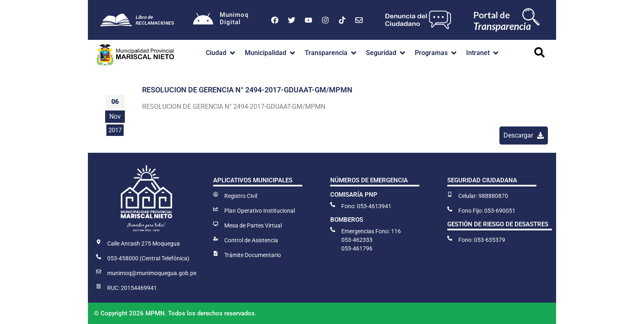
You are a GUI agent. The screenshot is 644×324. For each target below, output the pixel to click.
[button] (221, 53)
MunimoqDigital (234, 18)
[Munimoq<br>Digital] (203, 20)
